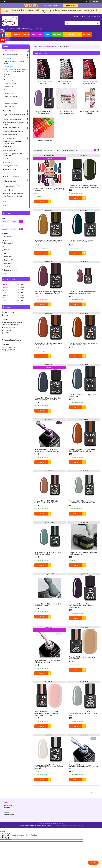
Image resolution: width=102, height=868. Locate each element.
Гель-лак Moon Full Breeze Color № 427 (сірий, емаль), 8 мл (48, 605)
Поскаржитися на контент (59, 826)
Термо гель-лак (9, 106)
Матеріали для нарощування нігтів (14, 123)
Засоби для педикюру (12, 176)
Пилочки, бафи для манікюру (14, 131)
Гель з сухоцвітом (11, 135)
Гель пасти (8, 147)
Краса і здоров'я (10, 169)
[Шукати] (98, 23)
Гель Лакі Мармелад (10, 96)
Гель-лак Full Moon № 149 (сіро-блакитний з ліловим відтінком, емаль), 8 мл (84, 767)
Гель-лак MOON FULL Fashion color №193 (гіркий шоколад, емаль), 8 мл (84, 293)
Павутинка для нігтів (12, 173)
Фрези (7, 159)
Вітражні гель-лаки (10, 90)
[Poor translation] (8, 838)
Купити (41, 201)
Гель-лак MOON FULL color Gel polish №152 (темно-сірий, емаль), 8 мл (48, 399)
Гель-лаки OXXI (9, 93)
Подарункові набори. (12, 55)
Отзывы (87, 34)
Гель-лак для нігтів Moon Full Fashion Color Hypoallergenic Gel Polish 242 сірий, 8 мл (83, 714)
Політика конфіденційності (75, 826)
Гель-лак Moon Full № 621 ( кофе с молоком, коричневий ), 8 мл (47, 502)
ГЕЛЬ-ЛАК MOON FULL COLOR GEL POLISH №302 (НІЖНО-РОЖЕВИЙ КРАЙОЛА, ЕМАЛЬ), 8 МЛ (47, 714)
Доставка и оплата (72, 34)
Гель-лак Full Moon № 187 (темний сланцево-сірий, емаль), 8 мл (81, 241)
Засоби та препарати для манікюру (13, 155)
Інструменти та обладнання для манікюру (14, 186)
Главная (6, 34)
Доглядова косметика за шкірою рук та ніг (13, 181)
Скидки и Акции (9, 814)
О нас (48, 34)
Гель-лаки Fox (8, 100)
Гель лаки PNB (8, 87)
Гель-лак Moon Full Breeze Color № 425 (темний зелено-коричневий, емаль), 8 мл (84, 186)
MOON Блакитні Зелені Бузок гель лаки (44, 112)
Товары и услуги (19, 34)
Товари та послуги (44, 46)
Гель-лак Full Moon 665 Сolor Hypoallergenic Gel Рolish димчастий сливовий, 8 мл (82, 606)
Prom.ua (61, 824)
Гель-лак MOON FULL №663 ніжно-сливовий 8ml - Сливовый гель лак (47, 450)
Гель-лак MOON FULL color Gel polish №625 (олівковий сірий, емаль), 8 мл (82, 502)
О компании (8, 806)
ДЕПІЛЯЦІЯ (8, 111)
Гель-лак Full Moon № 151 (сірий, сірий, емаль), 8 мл (83, 396)
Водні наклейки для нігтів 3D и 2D (15, 115)
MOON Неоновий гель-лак (44, 141)
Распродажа (37, 34)
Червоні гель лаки (10, 83)
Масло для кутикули (11, 150)
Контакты (57, 34)
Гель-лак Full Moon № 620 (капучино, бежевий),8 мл (82, 658)
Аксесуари (8, 162)
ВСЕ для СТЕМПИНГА (12, 128)
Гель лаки (55, 46)
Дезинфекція (9, 190)
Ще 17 (6, 273)
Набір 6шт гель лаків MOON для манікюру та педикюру (49, 190)
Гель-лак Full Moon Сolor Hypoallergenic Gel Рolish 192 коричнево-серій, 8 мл (49, 293)
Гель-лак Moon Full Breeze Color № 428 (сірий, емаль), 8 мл (83, 553)
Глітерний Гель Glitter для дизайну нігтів (13, 142)
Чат (93, 863)
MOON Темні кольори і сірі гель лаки (44, 83)
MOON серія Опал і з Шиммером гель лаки (67, 112)
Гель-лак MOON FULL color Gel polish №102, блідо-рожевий (48, 661)
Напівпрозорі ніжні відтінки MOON (90, 112)
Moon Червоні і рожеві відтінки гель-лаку (90, 83)
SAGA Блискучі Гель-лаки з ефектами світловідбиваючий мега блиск (16, 71)
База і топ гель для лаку (13, 119)
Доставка (7, 808)
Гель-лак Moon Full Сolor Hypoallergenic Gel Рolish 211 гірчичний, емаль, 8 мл (49, 241)
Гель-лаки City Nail (10, 80)
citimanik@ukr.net (10, 328)
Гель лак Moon (9, 66)
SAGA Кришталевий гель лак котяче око (16, 76)
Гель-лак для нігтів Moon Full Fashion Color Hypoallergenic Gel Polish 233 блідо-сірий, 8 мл (49, 767)
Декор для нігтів (10, 138)
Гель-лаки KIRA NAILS (11, 103)
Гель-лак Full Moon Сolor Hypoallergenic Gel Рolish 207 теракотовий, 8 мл (83, 450)
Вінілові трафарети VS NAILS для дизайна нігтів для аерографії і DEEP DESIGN (14, 195)
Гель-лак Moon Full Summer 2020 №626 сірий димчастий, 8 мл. (48, 553)
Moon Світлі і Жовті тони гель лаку (67, 83)
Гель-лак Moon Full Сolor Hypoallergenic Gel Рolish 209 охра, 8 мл (49, 344)
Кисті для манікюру (11, 166)
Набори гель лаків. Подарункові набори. (14, 62)
